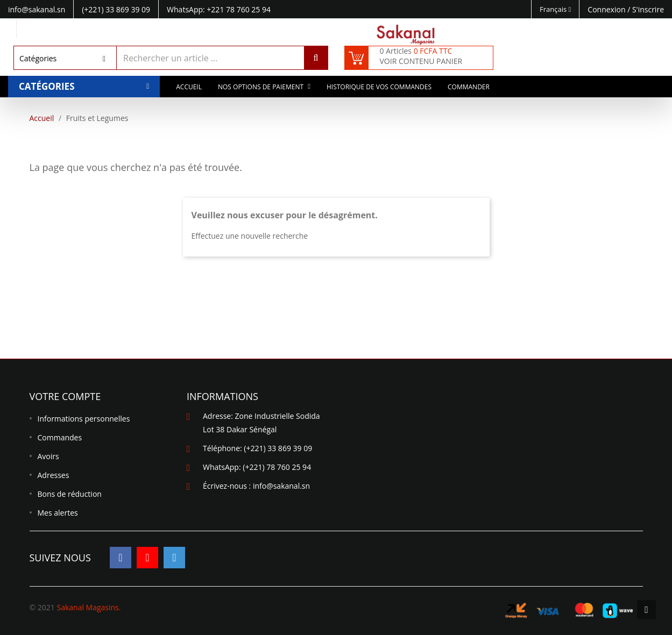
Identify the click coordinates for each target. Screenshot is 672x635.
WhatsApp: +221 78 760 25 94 (219, 9)
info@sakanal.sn (281, 486)
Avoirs (48, 456)
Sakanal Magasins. (89, 607)
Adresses (54, 475)
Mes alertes (58, 513)
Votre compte (65, 396)
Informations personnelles (84, 419)
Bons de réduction (70, 494)
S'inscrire (648, 9)
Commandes (60, 437)
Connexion (607, 9)
